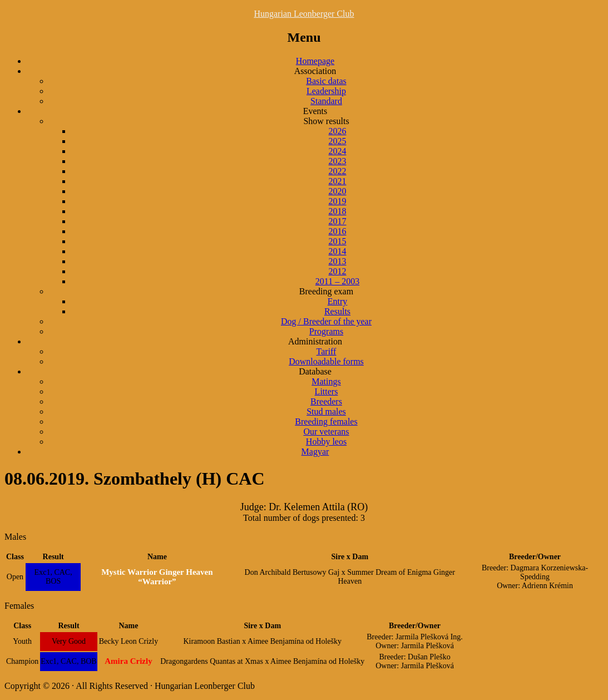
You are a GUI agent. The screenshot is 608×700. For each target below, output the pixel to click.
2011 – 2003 (337, 281)
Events (315, 111)
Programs (326, 331)
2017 (338, 221)
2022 (338, 171)
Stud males (326, 411)
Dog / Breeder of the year (326, 321)
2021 (338, 181)
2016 (338, 231)
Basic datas (326, 81)
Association (315, 71)
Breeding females (326, 422)
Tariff (327, 351)
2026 (338, 131)
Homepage (315, 61)
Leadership (326, 91)
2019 (338, 201)
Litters (327, 391)
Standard (326, 101)
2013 (338, 261)
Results (337, 311)
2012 (338, 271)
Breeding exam (326, 291)
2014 (338, 251)
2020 (338, 191)
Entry (338, 301)
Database (315, 371)
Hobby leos (326, 442)
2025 (338, 141)
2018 (338, 211)
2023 (338, 161)
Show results (326, 121)
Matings (326, 381)
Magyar (315, 452)
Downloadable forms (326, 361)
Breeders (326, 401)
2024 (338, 151)
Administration (315, 341)
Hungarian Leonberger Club (304, 14)
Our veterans (326, 432)
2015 (338, 241)
